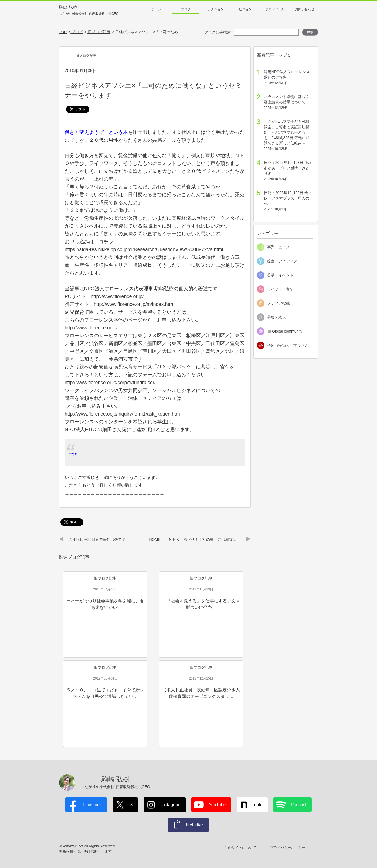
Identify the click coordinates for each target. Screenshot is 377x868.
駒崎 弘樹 (89, 11)
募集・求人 (277, 317)
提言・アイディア (282, 261)
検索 (310, 32)
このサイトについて (240, 848)
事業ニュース (278, 247)
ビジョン (245, 9)
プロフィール (275, 9)
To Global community (285, 331)
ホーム (156, 9)
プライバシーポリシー (288, 848)
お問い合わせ (305, 9)
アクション (216, 9)
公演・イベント (280, 275)
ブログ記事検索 (218, 32)
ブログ (186, 9)
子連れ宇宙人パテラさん (288, 345)
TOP (73, 455)
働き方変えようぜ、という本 (96, 132)
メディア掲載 (278, 303)
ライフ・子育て (280, 289)
